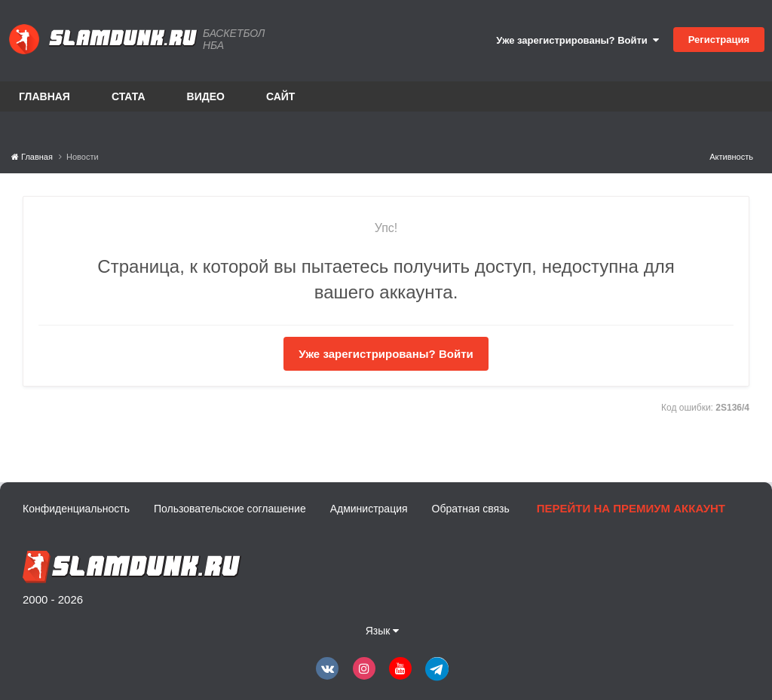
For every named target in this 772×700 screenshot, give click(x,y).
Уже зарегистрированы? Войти (577, 40)
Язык (383, 631)
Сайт (281, 96)
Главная (44, 96)
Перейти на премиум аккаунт (631, 508)
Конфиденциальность (76, 509)
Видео (206, 96)
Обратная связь (471, 509)
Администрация (369, 509)
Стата (129, 96)
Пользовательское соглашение (230, 509)
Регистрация (719, 40)
